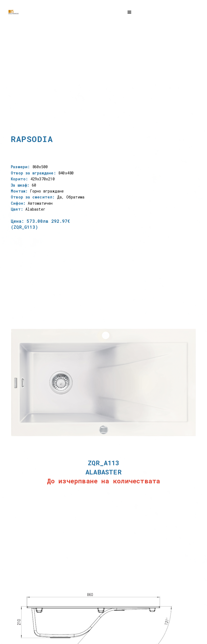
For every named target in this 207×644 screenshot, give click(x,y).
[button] (129, 11)
